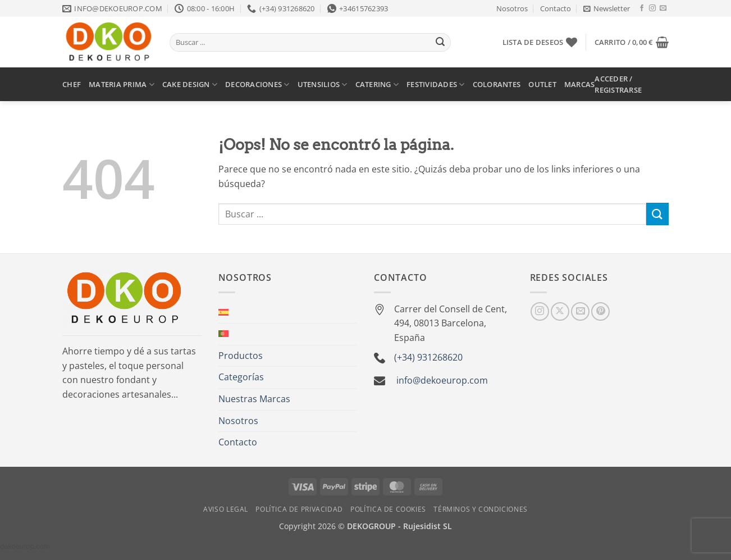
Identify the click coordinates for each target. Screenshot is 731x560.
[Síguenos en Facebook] (642, 8)
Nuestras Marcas (254, 399)
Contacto (556, 8)
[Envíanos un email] (663, 8)
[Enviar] (440, 43)
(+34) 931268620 (428, 357)
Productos (241, 356)
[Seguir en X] (560, 311)
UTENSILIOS (323, 85)
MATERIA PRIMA (122, 85)
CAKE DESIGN (190, 85)
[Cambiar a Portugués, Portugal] (223, 334)
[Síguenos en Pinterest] (600, 311)
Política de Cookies (388, 509)
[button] (607, 8)
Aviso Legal (226, 509)
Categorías (241, 377)
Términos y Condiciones (480, 509)
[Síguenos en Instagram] (652, 8)
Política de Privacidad (299, 509)
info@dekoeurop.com (442, 380)
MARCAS (580, 84)
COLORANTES (497, 84)
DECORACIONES (257, 85)
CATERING (377, 85)
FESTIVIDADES (436, 85)
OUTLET (542, 84)
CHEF (72, 84)
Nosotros (512, 8)
